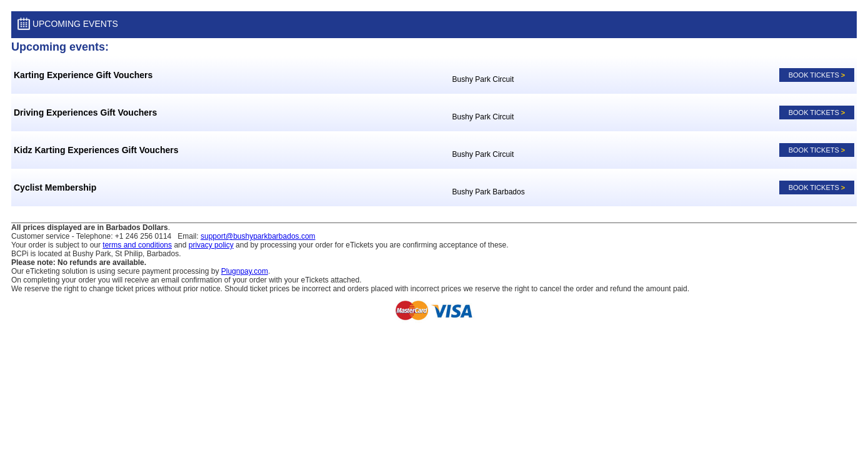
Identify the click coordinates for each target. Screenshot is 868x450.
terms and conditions (137, 245)
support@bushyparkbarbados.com (258, 236)
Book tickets (817, 75)
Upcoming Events (68, 25)
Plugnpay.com (245, 271)
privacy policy (211, 245)
